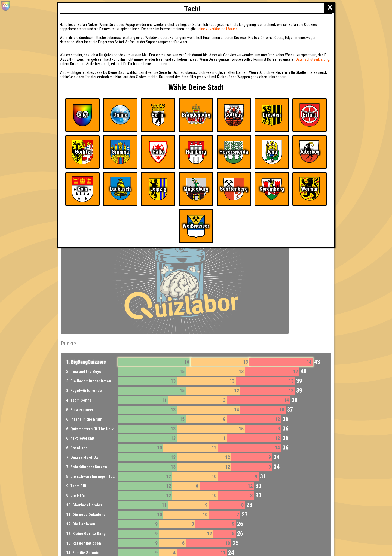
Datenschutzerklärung (313, 59)
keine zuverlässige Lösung (217, 29)
